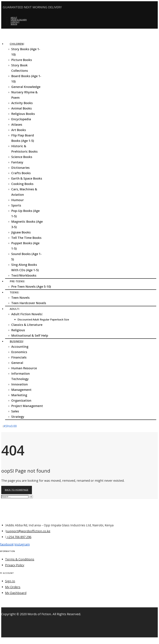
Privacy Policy (15, 565)
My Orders (13, 587)
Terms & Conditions (20, 559)
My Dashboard (16, 593)
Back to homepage (17, 490)
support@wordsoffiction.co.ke (28, 531)
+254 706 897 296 (19, 537)
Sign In (10, 581)
